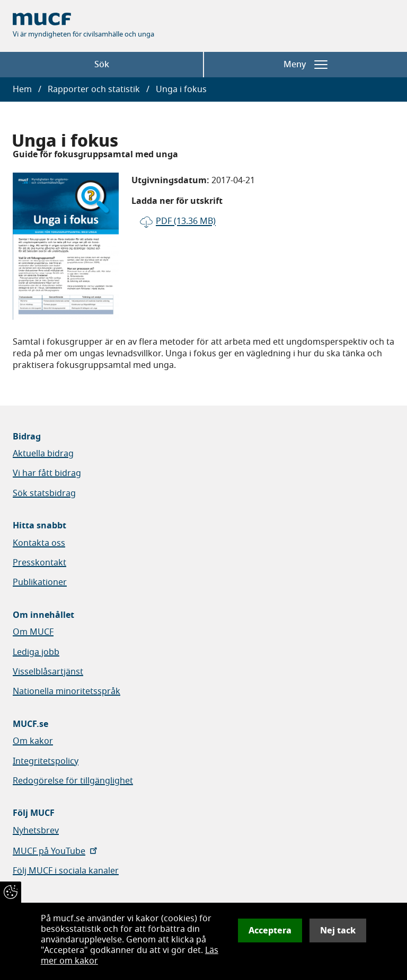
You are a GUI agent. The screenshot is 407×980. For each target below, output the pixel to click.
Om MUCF (33, 632)
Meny (306, 65)
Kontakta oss (39, 543)
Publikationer (40, 582)
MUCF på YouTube (56, 851)
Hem (22, 89)
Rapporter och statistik (94, 89)
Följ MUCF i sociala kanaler (66, 871)
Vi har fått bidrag (47, 473)
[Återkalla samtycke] (11, 892)
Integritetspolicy (46, 761)
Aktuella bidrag (43, 454)
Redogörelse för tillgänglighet (73, 781)
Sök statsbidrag (44, 493)
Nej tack (338, 930)
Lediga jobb (36, 652)
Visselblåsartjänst (48, 672)
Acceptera (270, 930)
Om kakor (33, 741)
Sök (102, 65)
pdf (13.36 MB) (186, 221)
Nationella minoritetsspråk (67, 691)
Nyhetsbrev (36, 831)
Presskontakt (39, 563)
